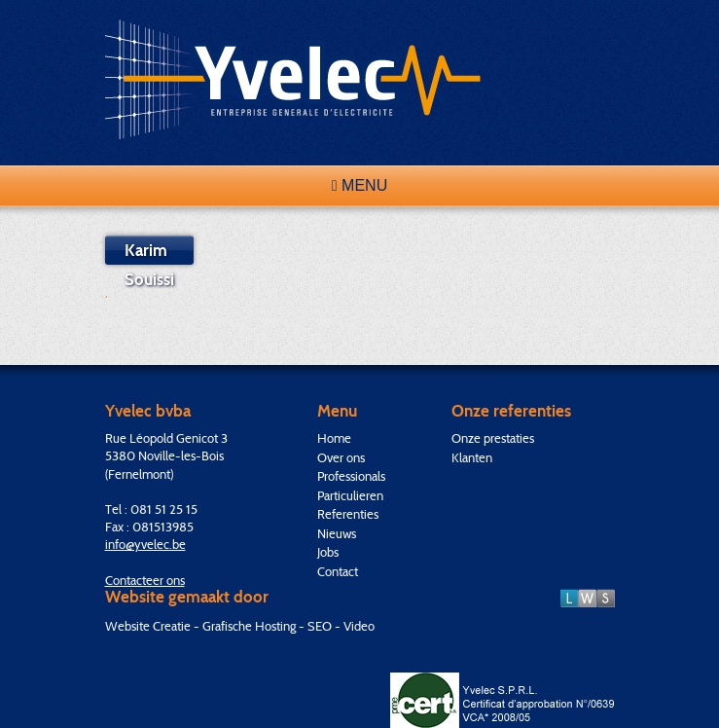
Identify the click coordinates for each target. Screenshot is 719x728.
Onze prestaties (493, 438)
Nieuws (337, 533)
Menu (359, 185)
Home (334, 438)
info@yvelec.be (145, 544)
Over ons (341, 457)
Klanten (472, 457)
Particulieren (350, 495)
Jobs (328, 552)
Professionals (351, 476)
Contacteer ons (145, 580)
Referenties (348, 514)
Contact (338, 571)
